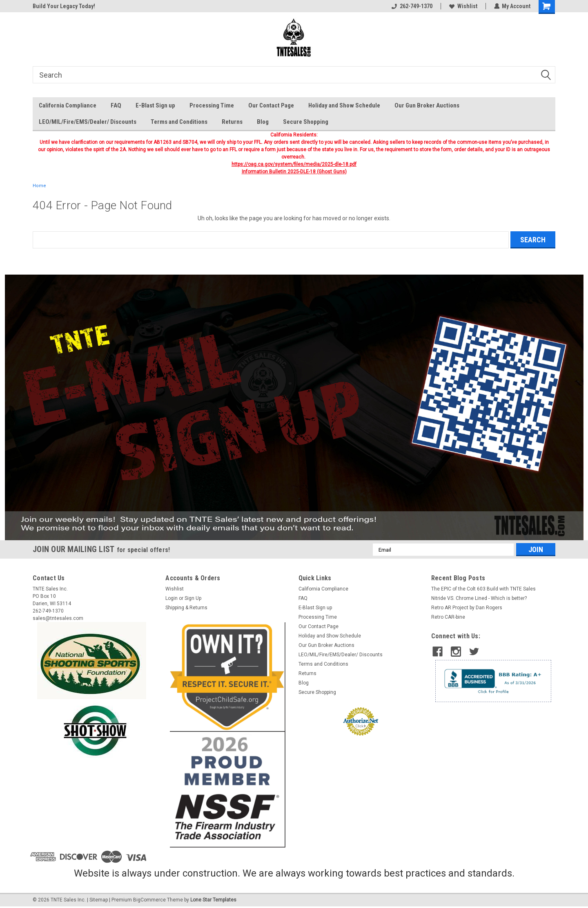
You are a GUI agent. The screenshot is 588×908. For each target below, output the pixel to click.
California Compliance (68, 105)
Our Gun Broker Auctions (427, 105)
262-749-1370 (412, 6)
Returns (232, 122)
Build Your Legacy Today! (64, 6)
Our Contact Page (271, 105)
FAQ (116, 105)
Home (39, 186)
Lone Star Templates (213, 900)
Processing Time (212, 105)
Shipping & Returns (186, 608)
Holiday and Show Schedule (344, 105)
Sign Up (193, 598)
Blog (263, 122)
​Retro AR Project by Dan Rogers (467, 608)
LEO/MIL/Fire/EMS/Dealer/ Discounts (88, 122)
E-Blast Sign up (155, 105)
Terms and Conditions (179, 122)
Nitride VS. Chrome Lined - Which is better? (479, 598)
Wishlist (463, 6)
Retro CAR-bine (448, 617)
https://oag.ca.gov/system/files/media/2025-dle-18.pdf (294, 164)
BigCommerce (149, 900)
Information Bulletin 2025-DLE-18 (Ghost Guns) (294, 172)
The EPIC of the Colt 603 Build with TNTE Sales (483, 589)
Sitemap (99, 900)
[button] (294, 408)
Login (171, 598)
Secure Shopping (306, 122)
